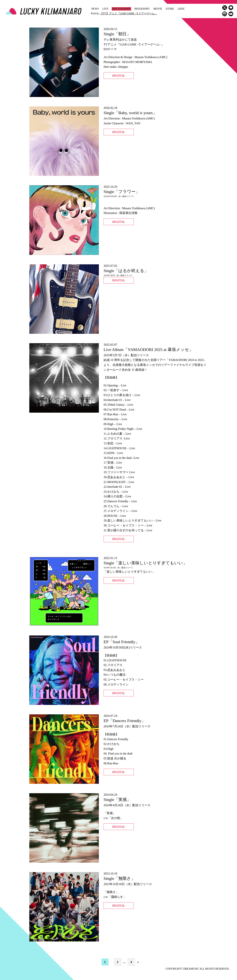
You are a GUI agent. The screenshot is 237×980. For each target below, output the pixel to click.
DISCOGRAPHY (122, 9)
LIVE (105, 9)
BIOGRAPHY (142, 9)
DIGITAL (119, 76)
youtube (231, 14)
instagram (225, 14)
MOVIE (158, 9)
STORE (170, 9)
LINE (231, 8)
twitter (225, 8)
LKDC (181, 9)
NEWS (95, 9)
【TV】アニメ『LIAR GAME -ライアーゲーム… (129, 13)
